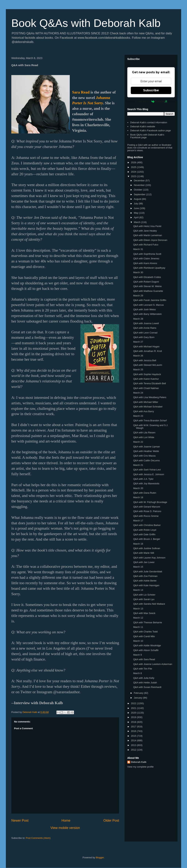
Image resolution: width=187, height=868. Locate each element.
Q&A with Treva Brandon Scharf (150, 420)
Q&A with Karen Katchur (146, 379)
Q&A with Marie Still (144, 553)
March (138, 222)
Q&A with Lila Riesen (144, 433)
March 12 (138, 618)
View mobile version (65, 828)
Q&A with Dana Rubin (145, 493)
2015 (134, 736)
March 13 (138, 609)
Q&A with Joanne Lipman (146, 447)
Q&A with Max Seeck (144, 613)
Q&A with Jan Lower (144, 562)
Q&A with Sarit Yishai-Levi (147, 470)
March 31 (138, 249)
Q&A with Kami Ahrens (145, 263)
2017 (134, 727)
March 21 (138, 465)
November (140, 185)
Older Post (111, 821)
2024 (134, 172)
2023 (134, 176)
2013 (134, 745)
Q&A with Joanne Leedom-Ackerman (153, 664)
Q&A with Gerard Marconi (147, 507)
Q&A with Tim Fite (143, 669)
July (136, 204)
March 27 (138, 342)
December (140, 181)
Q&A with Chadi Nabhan (146, 388)
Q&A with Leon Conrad (145, 333)
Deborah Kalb (139, 762)
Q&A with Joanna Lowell (146, 323)
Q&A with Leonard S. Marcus (148, 305)
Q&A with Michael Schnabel (148, 407)
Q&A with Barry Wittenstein (147, 314)
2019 (134, 717)
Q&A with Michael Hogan (146, 347)
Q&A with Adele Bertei (145, 581)
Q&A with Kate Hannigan (146, 585)
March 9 (137, 655)
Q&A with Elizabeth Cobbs (147, 277)
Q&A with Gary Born (144, 337)
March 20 (138, 488)
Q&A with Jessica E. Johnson (149, 474)
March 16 (138, 544)
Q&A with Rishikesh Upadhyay (149, 268)
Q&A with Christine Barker (147, 525)
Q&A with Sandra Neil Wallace (149, 604)
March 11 (138, 627)
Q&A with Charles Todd (145, 632)
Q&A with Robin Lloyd (145, 530)
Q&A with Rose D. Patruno (147, 511)
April (137, 217)
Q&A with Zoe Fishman (145, 576)
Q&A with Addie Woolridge (147, 645)
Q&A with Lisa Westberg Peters (150, 397)
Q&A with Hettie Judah (145, 683)
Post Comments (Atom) (38, 838)
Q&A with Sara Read (144, 659)
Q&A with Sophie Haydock (147, 374)
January (138, 698)
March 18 (138, 497)
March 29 (138, 296)
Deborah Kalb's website (143, 126)
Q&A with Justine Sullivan (147, 548)
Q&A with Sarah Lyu (144, 599)
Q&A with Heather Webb (146, 451)
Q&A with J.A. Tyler (143, 479)
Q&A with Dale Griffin (144, 534)
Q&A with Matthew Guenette (148, 291)
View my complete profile (140, 767)
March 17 (138, 521)
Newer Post (20, 821)
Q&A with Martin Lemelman (148, 235)
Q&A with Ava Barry (143, 411)
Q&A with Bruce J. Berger (147, 539)
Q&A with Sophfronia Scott (147, 254)
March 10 (138, 641)
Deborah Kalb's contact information (149, 122)
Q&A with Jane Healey (145, 231)
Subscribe (151, 90)
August (138, 199)
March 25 (138, 370)
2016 (134, 731)
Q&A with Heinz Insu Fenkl (147, 226)
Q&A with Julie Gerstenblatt (148, 572)
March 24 (138, 393)
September (140, 194)
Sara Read (81, 92)
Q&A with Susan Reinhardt (147, 687)
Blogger (100, 857)
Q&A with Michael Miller (146, 402)
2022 (134, 703)
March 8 (137, 673)
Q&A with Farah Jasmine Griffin (150, 300)
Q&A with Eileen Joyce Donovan (150, 240)
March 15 (138, 567)
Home (66, 821)
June (137, 208)
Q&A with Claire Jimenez (146, 259)
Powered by (151, 101)
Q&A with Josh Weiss (144, 309)
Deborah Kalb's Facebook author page (150, 130)
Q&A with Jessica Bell (145, 360)
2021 (134, 708)
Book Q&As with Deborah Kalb (86, 23)
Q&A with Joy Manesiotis (146, 483)
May (136, 213)
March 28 (138, 319)
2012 (134, 750)
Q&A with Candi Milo (144, 636)
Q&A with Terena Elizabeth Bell (149, 383)
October (138, 190)
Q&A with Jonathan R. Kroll (147, 351)
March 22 (138, 442)
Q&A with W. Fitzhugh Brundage (150, 502)
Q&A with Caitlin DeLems (146, 460)
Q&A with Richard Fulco (146, 245)
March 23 (138, 416)
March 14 (138, 590)
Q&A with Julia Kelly (144, 678)
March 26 (138, 356)
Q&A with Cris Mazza (144, 456)
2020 (134, 713)
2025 (134, 167)
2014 (134, 740)
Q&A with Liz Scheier (144, 595)
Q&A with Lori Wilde (144, 437)
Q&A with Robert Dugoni (146, 282)
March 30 (138, 272)
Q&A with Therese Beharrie (147, 622)
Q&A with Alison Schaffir (146, 650)
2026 (134, 162)
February (139, 693)
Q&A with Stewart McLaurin (148, 365)
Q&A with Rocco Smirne (146, 516)
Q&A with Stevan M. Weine (147, 286)
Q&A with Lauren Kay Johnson (149, 558)
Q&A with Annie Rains (145, 328)
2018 (134, 722)
